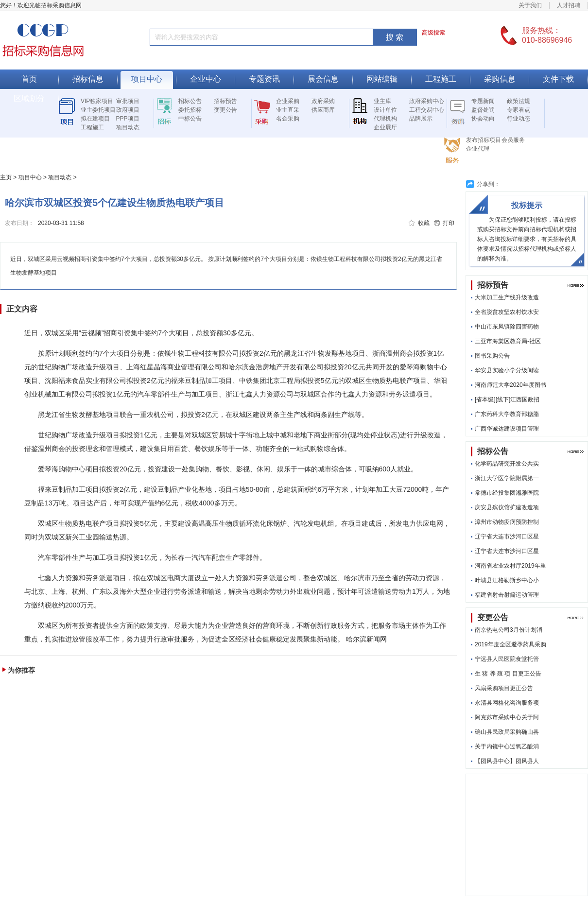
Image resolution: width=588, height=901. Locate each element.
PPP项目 (128, 119)
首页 (29, 79)
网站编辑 (382, 79)
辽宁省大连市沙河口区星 (507, 537)
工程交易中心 (427, 110)
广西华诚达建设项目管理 (507, 429)
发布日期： (19, 223)
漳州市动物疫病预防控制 (507, 522)
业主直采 (288, 110)
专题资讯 (264, 79)
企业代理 (478, 149)
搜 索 (395, 37)
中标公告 (190, 119)
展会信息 (323, 79)
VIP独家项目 (97, 101)
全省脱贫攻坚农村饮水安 (507, 312)
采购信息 (500, 79)
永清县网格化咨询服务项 (507, 703)
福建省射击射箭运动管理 (507, 595)
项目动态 (128, 127)
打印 (449, 223)
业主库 (382, 101)
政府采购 (323, 101)
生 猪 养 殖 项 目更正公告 (508, 674)
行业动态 (519, 119)
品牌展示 (421, 119)
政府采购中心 (427, 101)
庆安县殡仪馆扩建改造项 (507, 507)
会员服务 (513, 140)
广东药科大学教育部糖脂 (507, 414)
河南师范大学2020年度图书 (510, 385)
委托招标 (190, 110)
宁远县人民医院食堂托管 (507, 659)
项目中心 (147, 79)
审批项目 (128, 101)
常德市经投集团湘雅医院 (507, 493)
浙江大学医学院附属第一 (507, 478)
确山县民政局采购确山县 (507, 732)
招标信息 (88, 79)
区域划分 (29, 98)
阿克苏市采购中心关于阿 (507, 717)
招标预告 (225, 101)
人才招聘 (569, 5)
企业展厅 (385, 127)
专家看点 (519, 110)
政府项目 (128, 110)
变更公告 (225, 110)
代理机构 (385, 119)
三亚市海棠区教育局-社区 (508, 341)
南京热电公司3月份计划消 (509, 630)
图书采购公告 (492, 356)
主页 (6, 177)
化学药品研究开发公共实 (507, 464)
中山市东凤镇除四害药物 (507, 327)
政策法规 (519, 101)
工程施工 (441, 79)
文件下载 (558, 79)
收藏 (424, 223)
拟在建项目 (95, 119)
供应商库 (323, 110)
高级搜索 (433, 33)
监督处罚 (483, 110)
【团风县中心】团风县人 (507, 761)
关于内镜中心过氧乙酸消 (507, 746)
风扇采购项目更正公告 (504, 688)
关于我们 (530, 5)
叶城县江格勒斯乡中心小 (507, 580)
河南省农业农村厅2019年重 (510, 566)
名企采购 (288, 119)
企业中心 (206, 79)
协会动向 (483, 119)
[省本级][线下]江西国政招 (507, 399)
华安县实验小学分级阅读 (507, 370)
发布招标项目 (484, 140)
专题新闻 (483, 101)
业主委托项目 (98, 110)
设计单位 (385, 110)
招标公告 (190, 101)
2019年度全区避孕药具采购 (510, 644)
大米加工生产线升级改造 (507, 297)
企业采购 (288, 101)
